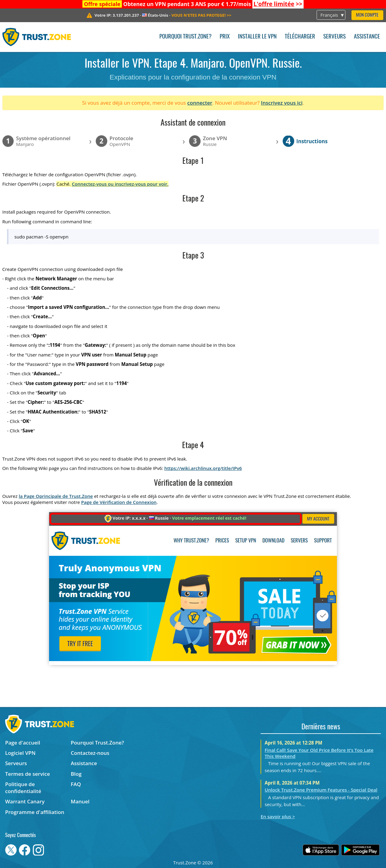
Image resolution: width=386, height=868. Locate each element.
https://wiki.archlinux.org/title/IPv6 (203, 468)
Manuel (80, 801)
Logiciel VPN (20, 753)
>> (278, 4)
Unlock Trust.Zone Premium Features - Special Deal (321, 790)
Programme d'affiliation (35, 812)
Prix (225, 37)
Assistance (367, 37)
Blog (76, 774)
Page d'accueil (23, 743)
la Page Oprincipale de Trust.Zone (56, 496)
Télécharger (300, 37)
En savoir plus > (278, 816)
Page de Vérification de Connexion (119, 502)
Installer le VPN (257, 37)
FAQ (76, 784)
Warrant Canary (25, 801)
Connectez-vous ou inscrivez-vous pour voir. (120, 184)
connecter (200, 103)
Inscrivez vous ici (282, 103)
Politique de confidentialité (23, 788)
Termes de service (28, 774)
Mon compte (367, 15)
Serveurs (334, 37)
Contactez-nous (90, 753)
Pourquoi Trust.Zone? (185, 37)
